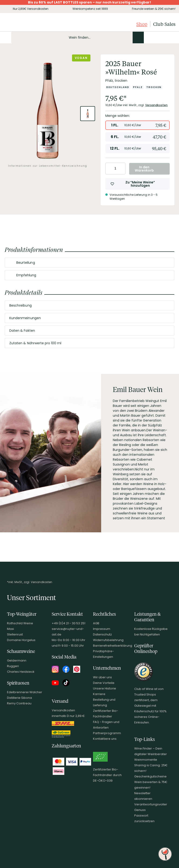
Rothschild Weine (20, 623)
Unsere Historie (105, 688)
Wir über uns (102, 677)
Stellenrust (15, 634)
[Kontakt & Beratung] (148, 37)
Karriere (99, 694)
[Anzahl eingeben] (115, 169)
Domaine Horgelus (21, 640)
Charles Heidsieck (21, 672)
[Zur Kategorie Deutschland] (118, 87)
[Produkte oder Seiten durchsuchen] (138, 37)
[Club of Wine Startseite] (27, 24)
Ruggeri (13, 666)
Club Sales (164, 24)
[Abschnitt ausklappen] (167, 263)
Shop (142, 24)
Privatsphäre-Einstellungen (103, 654)
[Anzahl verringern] (110, 169)
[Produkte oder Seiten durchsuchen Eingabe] (77, 37)
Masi (10, 629)
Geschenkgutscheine (150, 776)
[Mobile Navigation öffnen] (6, 37)
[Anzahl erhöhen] (121, 169)
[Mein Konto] (156, 37)
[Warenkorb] (172, 37)
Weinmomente (146, 760)
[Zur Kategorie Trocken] (154, 87)
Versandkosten (157, 105)
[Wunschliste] (164, 37)
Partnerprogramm (107, 733)
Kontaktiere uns (105, 739)
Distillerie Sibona (19, 698)
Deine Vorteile (104, 683)
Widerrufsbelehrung (108, 640)
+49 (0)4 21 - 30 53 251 (69, 623)
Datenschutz (102, 634)
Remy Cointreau (19, 703)
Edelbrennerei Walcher (25, 692)
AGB (96, 623)
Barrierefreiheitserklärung (113, 646)
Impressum (102, 629)
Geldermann (17, 660)
